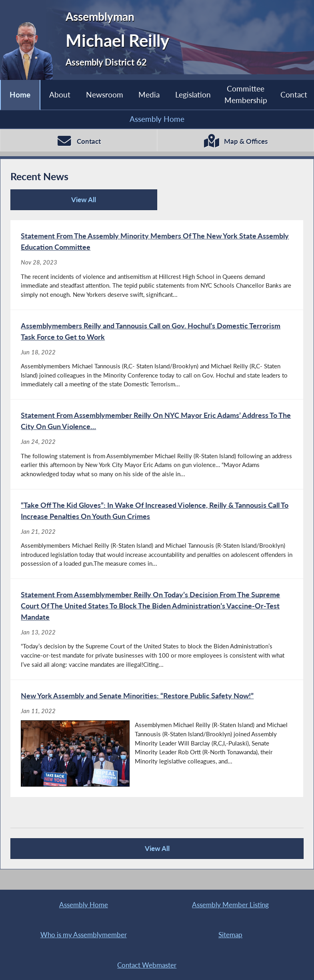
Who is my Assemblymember (84, 935)
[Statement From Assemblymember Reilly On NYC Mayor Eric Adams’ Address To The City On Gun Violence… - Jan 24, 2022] (157, 444)
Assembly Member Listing (230, 905)
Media (149, 94)
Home (20, 94)
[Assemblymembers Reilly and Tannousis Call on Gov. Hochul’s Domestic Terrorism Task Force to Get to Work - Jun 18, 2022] (157, 355)
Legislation (193, 94)
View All (56, 203)
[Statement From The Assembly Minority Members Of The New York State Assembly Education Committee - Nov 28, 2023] (157, 265)
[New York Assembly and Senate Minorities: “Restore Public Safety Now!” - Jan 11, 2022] (157, 739)
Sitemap (230, 935)
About (60, 94)
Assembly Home (157, 119)
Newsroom (105, 94)
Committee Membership (246, 94)
